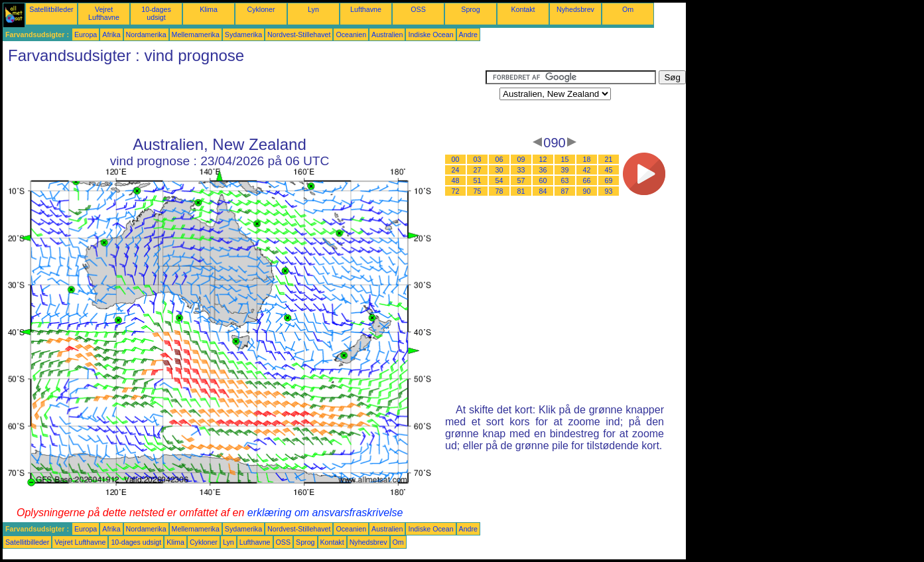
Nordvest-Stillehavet (299, 35)
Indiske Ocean (430, 35)
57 (521, 180)
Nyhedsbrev (575, 9)
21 (609, 159)
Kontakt (523, 9)
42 (587, 170)
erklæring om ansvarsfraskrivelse (325, 513)
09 (521, 159)
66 (587, 180)
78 (499, 191)
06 (499, 159)
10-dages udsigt (156, 13)
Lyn (313, 9)
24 (456, 170)
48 (456, 180)
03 (478, 159)
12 (543, 159)
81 (521, 191)
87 (565, 191)
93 (609, 191)
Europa (86, 35)
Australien (387, 35)
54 (499, 180)
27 (478, 170)
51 (478, 180)
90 (587, 191)
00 (456, 159)
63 (565, 180)
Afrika (111, 35)
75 (478, 191)
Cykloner (261, 9)
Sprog (470, 9)
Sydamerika (243, 35)
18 (587, 159)
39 (565, 170)
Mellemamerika (196, 35)
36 (543, 170)
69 (609, 180)
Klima (209, 9)
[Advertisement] (244, 100)
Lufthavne (366, 9)
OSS (418, 9)
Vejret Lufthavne (104, 13)
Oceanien (351, 35)
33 (521, 170)
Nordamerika (146, 35)
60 (543, 180)
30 (499, 170)
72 (456, 191)
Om (628, 9)
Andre (468, 35)
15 (565, 159)
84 (543, 191)
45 (609, 170)
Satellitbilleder (51, 9)
